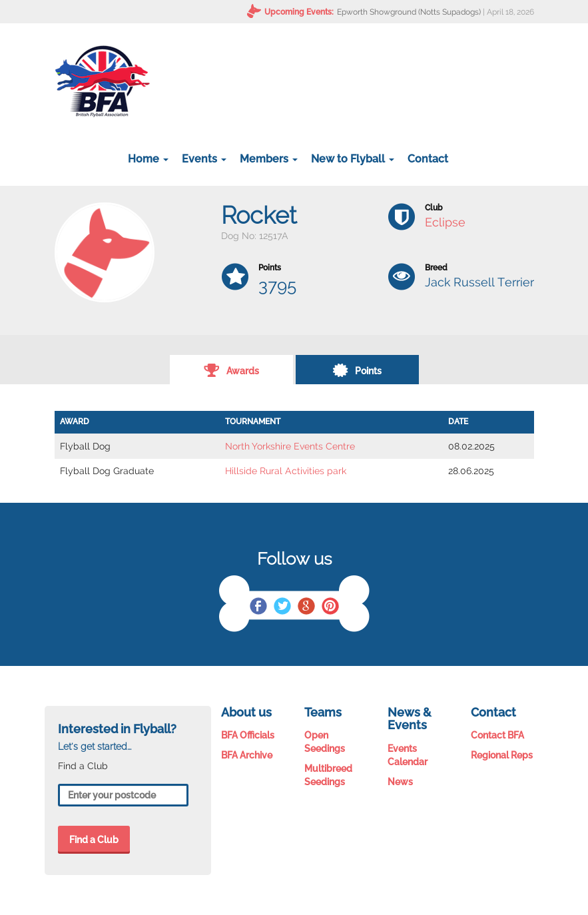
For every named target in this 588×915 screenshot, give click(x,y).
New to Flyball (353, 159)
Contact (428, 159)
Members (269, 159)
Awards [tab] (231, 370)
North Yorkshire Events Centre (290, 446)
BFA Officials (248, 735)
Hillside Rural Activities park (286, 471)
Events (204, 159)
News (400, 782)
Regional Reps (502, 755)
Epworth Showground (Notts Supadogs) (409, 12)
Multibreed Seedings (328, 775)
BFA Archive (247, 755)
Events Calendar (408, 755)
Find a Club (94, 840)
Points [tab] (357, 370)
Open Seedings (325, 742)
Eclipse (445, 222)
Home (148, 159)
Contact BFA (497, 735)
